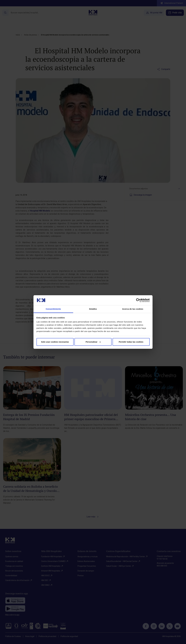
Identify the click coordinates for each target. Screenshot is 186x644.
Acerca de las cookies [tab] (133, 309)
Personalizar (93, 342)
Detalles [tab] (93, 309)
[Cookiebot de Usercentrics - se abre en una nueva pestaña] (138, 300)
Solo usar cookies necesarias (55, 342)
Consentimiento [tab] (53, 309)
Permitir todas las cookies (131, 342)
